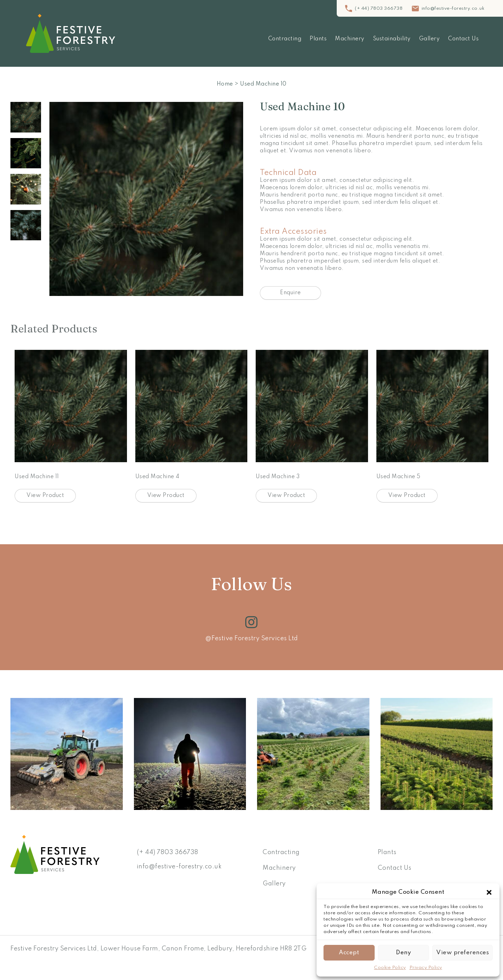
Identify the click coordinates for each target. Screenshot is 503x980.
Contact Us (463, 39)
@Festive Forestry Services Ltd (252, 638)
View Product (45, 496)
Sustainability (392, 39)
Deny (403, 953)
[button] (489, 892)
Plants (318, 39)
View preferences (462, 953)
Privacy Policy (426, 968)
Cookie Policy (390, 968)
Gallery (430, 39)
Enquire (290, 293)
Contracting (285, 39)
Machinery (350, 39)
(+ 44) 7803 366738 (379, 9)
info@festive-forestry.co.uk (453, 9)
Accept (349, 953)
